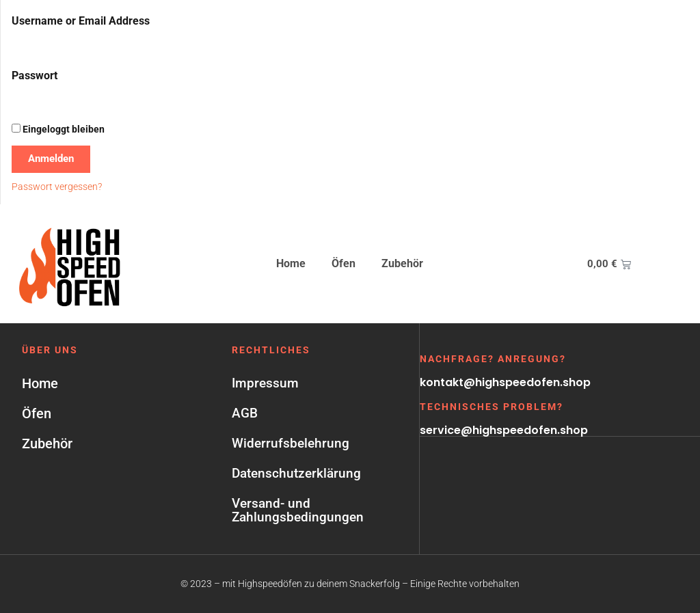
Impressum (265, 383)
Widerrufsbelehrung (291, 443)
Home (291, 263)
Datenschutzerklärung (296, 473)
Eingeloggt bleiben (58, 129)
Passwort (35, 76)
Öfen (344, 263)
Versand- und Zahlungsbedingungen (298, 510)
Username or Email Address (81, 21)
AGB (245, 413)
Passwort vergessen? (57, 187)
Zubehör (402, 263)
